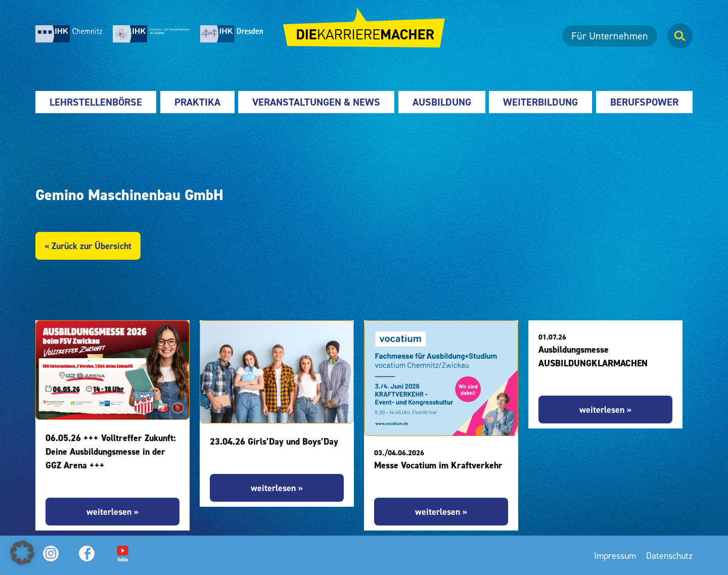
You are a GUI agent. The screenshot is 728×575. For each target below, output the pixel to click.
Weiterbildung (540, 102)
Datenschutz (669, 556)
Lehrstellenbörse (96, 102)
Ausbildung (442, 102)
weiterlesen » (112, 512)
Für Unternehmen (610, 36)
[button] (22, 553)
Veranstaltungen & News (316, 102)
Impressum (615, 556)
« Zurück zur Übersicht (88, 246)
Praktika (197, 102)
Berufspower (644, 102)
